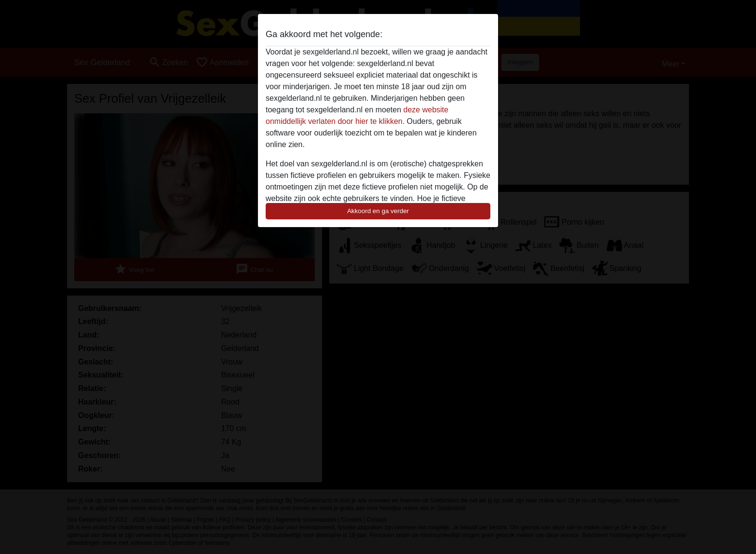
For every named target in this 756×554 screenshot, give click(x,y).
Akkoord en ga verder (378, 211)
